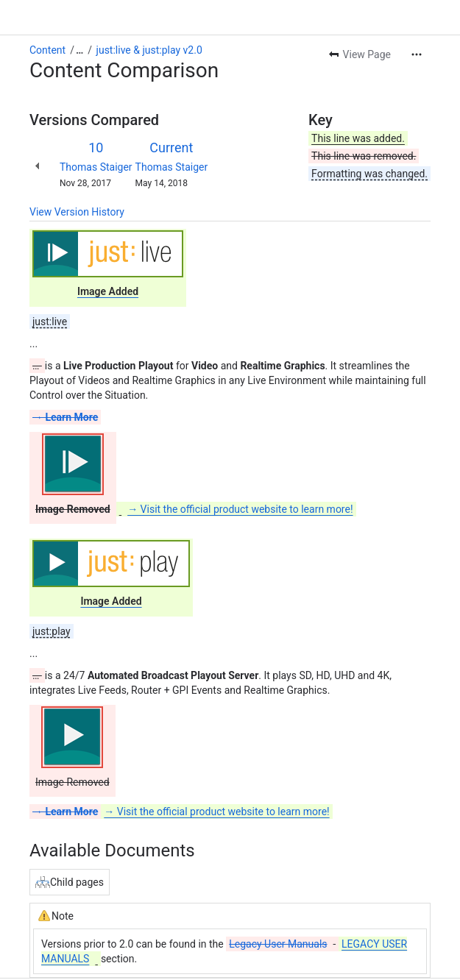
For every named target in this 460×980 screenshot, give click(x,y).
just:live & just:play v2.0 (149, 50)
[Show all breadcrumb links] (79, 50)
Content (47, 50)
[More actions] (417, 54)
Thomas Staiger (96, 167)
